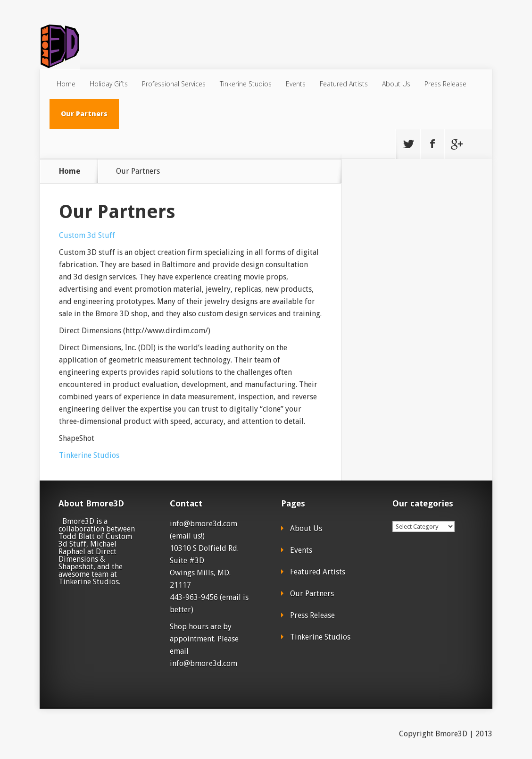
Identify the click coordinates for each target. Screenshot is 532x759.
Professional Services (174, 84)
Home (66, 84)
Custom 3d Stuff (87, 235)
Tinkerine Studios (246, 84)
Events (296, 84)
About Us (396, 84)
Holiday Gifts (109, 84)
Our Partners (84, 114)
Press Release (445, 84)
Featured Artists (344, 84)
